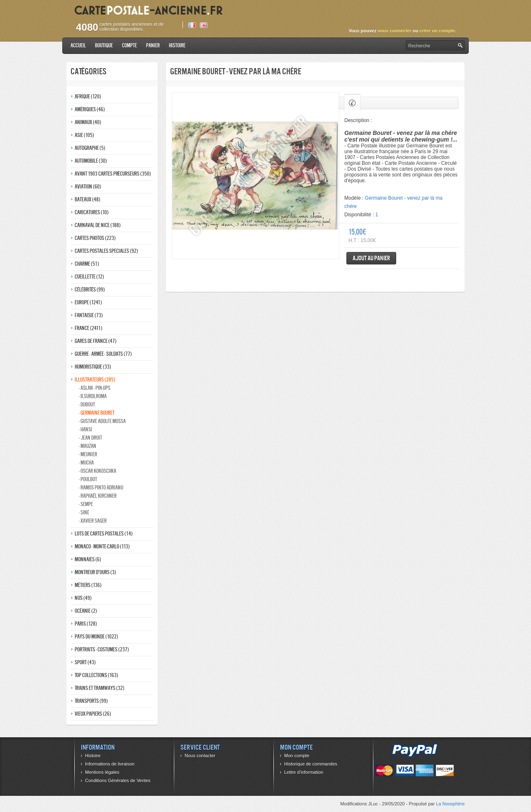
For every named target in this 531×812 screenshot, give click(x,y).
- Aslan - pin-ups (95, 388)
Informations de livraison (110, 764)
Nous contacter (200, 756)
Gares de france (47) (96, 341)
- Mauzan (88, 446)
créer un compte (437, 31)
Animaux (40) (88, 122)
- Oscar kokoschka (97, 471)
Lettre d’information (304, 772)
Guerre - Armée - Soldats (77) (103, 354)
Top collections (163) (96, 675)
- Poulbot (88, 479)
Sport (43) (85, 662)
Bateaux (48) (88, 199)
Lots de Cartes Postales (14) (104, 534)
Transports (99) (91, 701)
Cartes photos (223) (95, 238)
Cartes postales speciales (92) (106, 251)
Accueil (78, 45)
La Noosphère (450, 804)
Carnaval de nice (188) (98, 225)
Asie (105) (84, 135)
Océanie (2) (86, 611)
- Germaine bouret (97, 413)
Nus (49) (83, 598)
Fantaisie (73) (89, 315)
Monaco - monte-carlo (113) (102, 547)
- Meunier (88, 454)
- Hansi (85, 429)
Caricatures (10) (92, 212)
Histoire (177, 45)
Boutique (104, 45)
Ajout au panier (371, 258)
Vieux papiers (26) (93, 714)
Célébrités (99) (90, 290)
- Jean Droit (90, 438)
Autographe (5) (90, 148)
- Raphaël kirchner (98, 496)
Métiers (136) (88, 585)
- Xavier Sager (93, 521)
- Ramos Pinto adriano (101, 488)
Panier (153, 45)
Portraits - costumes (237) (102, 649)
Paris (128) (86, 624)
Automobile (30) (91, 161)
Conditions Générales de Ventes (118, 780)
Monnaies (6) (88, 559)
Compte (129, 45)
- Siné (84, 512)
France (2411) (89, 328)
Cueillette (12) (89, 277)
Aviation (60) (88, 187)
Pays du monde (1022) (96, 637)
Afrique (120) (88, 97)
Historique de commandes (311, 764)
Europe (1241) (88, 302)
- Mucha (86, 463)
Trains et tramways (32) (100, 688)
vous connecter (394, 31)
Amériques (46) (90, 109)
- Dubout (87, 405)
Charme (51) (87, 264)
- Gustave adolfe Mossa (102, 421)
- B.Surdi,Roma (93, 396)
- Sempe (86, 504)
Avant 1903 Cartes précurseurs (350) (113, 174)
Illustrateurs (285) (95, 380)
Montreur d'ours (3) (95, 572)
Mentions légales (102, 772)
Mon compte (297, 756)
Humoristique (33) (93, 367)
